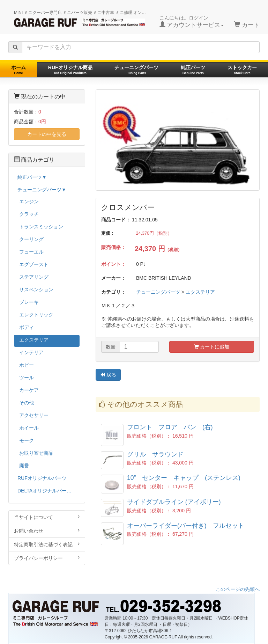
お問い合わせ (47, 531)
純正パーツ (193, 70)
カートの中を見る (47, 134)
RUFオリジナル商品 (70, 70)
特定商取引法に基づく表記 (47, 544)
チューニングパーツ (136, 70)
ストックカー (242, 70)
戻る (108, 375)
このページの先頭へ (238, 589)
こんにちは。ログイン (192, 22)
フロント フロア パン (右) (170, 427)
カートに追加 (212, 347)
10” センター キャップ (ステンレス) (184, 478)
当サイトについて (47, 517)
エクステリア (200, 292)
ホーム (18, 70)
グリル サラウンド (155, 454)
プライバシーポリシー (47, 558)
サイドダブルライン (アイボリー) (174, 502)
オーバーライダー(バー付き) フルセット (186, 526)
